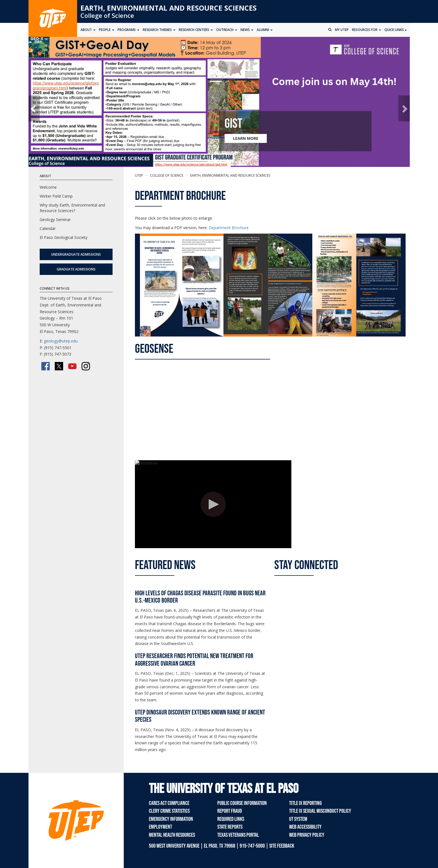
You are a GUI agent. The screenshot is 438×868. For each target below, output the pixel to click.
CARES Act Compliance (169, 803)
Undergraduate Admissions (76, 254)
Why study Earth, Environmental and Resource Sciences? (72, 208)
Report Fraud (230, 811)
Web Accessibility (305, 827)
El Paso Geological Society (64, 237)
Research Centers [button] (196, 30)
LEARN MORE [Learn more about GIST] (246, 138)
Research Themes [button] (159, 30)
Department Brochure (229, 228)
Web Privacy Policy (307, 835)
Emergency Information (171, 819)
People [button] (107, 30)
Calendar (48, 228)
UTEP (139, 175)
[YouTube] (72, 366)
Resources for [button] (366, 30)
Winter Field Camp (56, 196)
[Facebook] (46, 366)
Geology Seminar (55, 220)
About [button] (88, 30)
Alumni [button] (265, 30)
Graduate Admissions (76, 269)
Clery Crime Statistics (169, 811)
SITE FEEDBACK (282, 846)
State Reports (230, 827)
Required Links (231, 819)
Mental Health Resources (172, 835)
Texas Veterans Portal (238, 835)
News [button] (247, 30)
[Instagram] (86, 366)
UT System (298, 819)
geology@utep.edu (61, 341)
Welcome (48, 187)
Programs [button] (128, 30)
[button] (34, 108)
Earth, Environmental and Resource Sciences (169, 8)
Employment (160, 827)
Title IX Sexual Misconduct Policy (320, 811)
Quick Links (395, 30)
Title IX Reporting (305, 803)
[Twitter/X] (59, 366)
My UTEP (342, 30)
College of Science (107, 15)
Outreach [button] (227, 30)
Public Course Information (242, 803)
